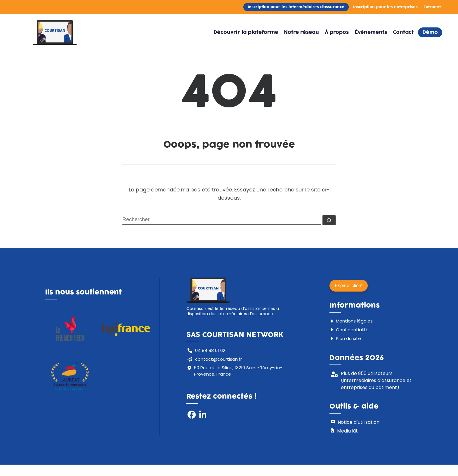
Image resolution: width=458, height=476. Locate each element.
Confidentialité (352, 330)
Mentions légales (354, 321)
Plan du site (348, 338)
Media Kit (347, 431)
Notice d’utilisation (359, 422)
